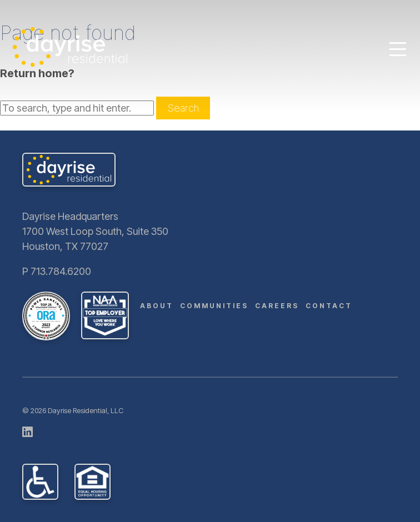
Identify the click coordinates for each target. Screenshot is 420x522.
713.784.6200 (61, 271)
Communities (214, 306)
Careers (277, 306)
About (157, 306)
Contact (329, 306)
